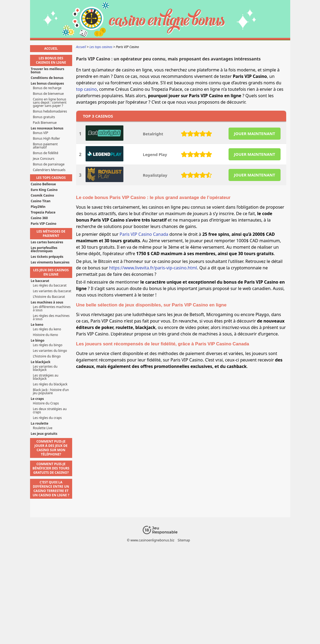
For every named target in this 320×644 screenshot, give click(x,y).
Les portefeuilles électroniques (44, 249)
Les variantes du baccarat (52, 291)
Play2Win (38, 207)
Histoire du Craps (46, 403)
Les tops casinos (51, 178)
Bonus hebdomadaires (50, 111)
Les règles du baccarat (50, 285)
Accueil (51, 48)
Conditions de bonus (47, 78)
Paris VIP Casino (44, 224)
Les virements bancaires (50, 262)
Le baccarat (40, 281)
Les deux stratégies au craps (50, 411)
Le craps (37, 399)
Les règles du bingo (48, 345)
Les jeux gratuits (44, 434)
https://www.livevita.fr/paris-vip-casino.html (153, 268)
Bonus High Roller (47, 139)
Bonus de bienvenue (48, 94)
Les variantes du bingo (50, 351)
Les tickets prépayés (47, 257)
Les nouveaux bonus (47, 128)
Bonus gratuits (44, 117)
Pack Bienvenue (45, 123)
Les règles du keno (47, 329)
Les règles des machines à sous (51, 317)
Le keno (37, 325)
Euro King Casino (44, 190)
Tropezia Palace (43, 212)
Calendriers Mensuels (49, 170)
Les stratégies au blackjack (46, 377)
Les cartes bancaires (47, 242)
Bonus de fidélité (46, 153)
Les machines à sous (47, 302)
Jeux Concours (44, 159)
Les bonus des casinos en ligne (51, 60)
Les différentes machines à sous (52, 309)
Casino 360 (39, 218)
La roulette (40, 424)
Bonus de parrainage (49, 164)
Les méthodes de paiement (51, 234)
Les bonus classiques (47, 84)
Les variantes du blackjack (45, 368)
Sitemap (184, 540)
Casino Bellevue (43, 184)
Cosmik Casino (43, 196)
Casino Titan (41, 201)
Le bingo (38, 341)
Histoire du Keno (46, 335)
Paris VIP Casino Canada (144, 234)
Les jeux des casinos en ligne (51, 272)
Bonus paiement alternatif (45, 146)
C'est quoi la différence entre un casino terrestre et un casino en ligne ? (51, 489)
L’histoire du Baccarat (49, 297)
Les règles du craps (47, 418)
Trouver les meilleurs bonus (48, 71)
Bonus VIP (41, 133)
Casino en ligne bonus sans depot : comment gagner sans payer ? (50, 103)
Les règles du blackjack (50, 384)
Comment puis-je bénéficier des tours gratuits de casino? (51, 468)
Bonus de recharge (47, 88)
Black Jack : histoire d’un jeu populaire (51, 392)
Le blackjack (41, 362)
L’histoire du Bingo (47, 356)
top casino (87, 89)
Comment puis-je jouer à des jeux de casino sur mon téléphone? (51, 448)
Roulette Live (43, 428)
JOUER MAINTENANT (254, 133)
